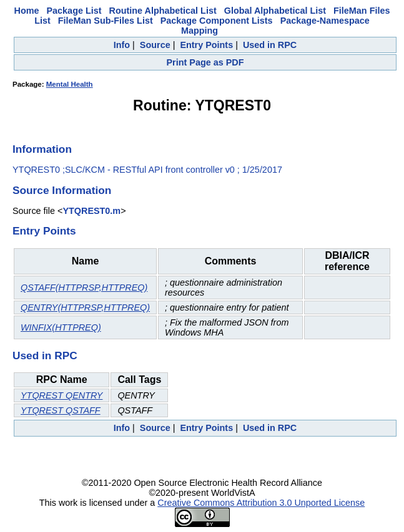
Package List (74, 11)
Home (27, 11)
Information (42, 149)
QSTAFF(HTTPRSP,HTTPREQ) (84, 288)
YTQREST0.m (91, 211)
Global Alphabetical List (275, 11)
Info (122, 45)
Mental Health (70, 84)
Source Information (62, 190)
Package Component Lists (217, 21)
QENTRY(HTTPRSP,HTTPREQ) (85, 307)
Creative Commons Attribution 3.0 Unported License (261, 503)
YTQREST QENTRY (62, 395)
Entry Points (206, 45)
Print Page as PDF (205, 62)
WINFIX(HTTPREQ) (61, 327)
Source (155, 45)
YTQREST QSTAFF (61, 410)
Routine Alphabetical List (163, 11)
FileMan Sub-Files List (106, 21)
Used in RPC (270, 45)
